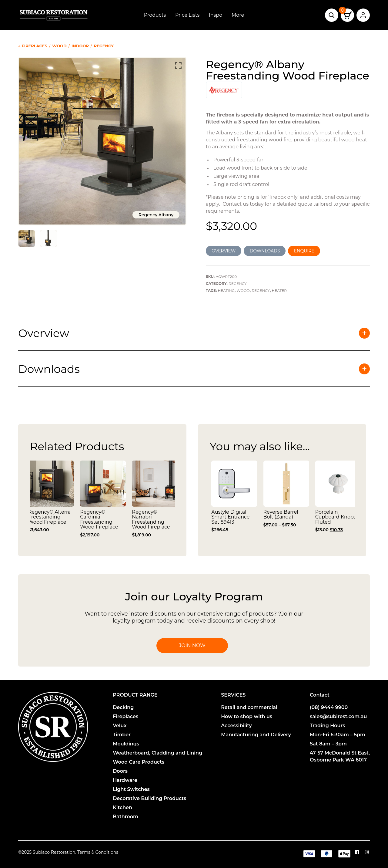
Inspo (216, 15)
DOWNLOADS (265, 251)
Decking (123, 707)
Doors (120, 771)
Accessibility (236, 726)
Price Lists (187, 15)
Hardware (125, 780)
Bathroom (125, 817)
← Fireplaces (33, 46)
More (238, 15)
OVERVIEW (224, 251)
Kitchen (122, 807)
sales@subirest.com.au (338, 716)
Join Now (192, 645)
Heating (226, 290)
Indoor (80, 46)
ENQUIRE (304, 251)
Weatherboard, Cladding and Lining (157, 753)
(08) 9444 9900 (329, 707)
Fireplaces (125, 716)
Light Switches (131, 789)
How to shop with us (247, 716)
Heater (279, 290)
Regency (104, 46)
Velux (120, 726)
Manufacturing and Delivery (256, 735)
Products (155, 15)
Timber (122, 735)
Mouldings (126, 744)
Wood (59, 46)
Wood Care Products (139, 762)
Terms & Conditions (98, 852)
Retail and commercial (249, 707)
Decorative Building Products (149, 798)
